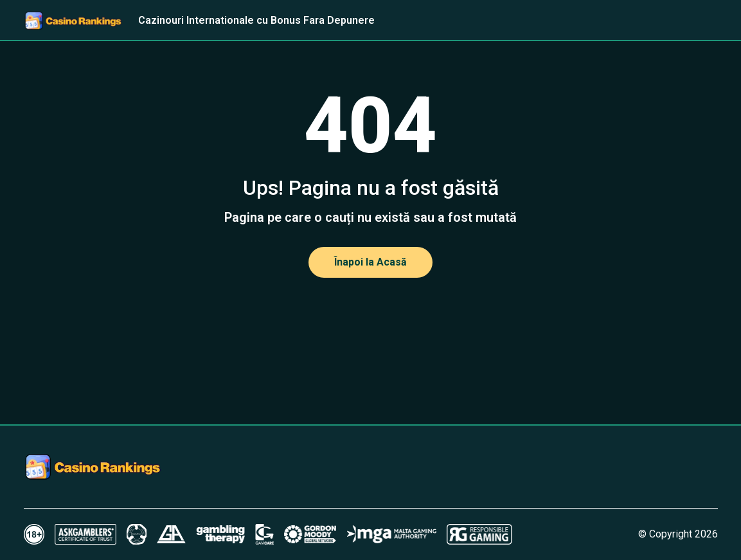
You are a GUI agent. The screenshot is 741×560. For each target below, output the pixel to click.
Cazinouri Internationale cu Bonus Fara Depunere (256, 20)
